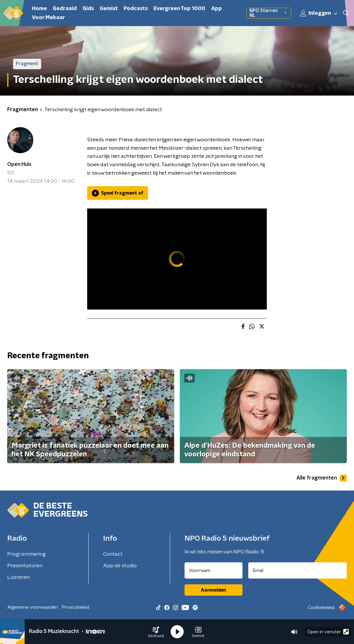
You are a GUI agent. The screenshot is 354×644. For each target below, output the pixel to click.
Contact (113, 554)
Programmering (27, 554)
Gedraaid (65, 9)
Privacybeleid (75, 607)
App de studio (120, 566)
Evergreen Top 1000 (179, 9)
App (217, 9)
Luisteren (19, 577)
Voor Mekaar (48, 18)
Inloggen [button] (319, 13)
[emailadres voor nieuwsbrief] (298, 570)
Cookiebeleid (321, 608)
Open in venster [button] (328, 632)
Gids (88, 9)
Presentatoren (25, 566)
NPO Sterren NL (269, 13)
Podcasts (136, 9)
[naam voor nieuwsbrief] (214, 570)
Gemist (109, 9)
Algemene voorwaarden (33, 607)
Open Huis (19, 164)
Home (39, 9)
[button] (156, 632)
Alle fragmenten (322, 478)
